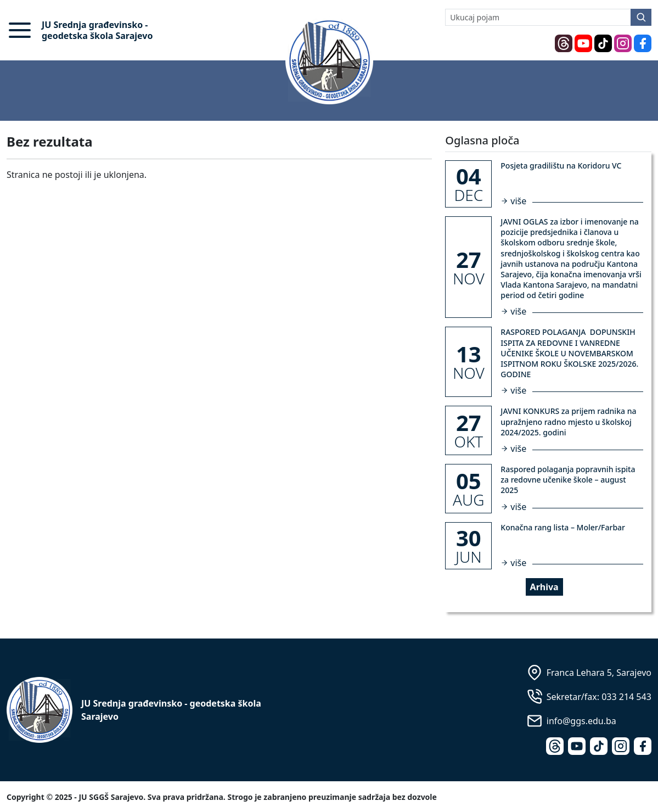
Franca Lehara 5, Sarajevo (599, 673)
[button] (20, 30)
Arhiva (544, 587)
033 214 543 (626, 697)
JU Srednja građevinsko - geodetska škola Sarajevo (97, 30)
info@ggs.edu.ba (581, 721)
